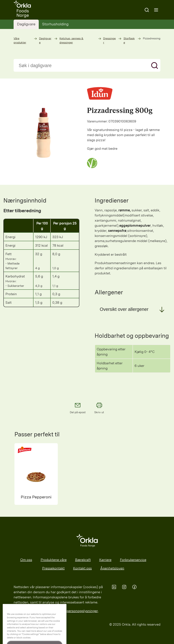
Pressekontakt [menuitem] (53, 568)
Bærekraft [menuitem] (83, 560)
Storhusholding (55, 24)
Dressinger (109, 40)
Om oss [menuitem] (26, 560)
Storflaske (129, 40)
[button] (133, 309)
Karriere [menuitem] (105, 560)
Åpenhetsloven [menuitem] (112, 568)
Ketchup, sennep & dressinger (71, 40)
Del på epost (78, 408)
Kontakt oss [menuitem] (82, 568)
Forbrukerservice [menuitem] (133, 560)
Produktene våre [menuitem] (54, 560)
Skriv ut (99, 408)
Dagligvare (26, 24)
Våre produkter (20, 40)
